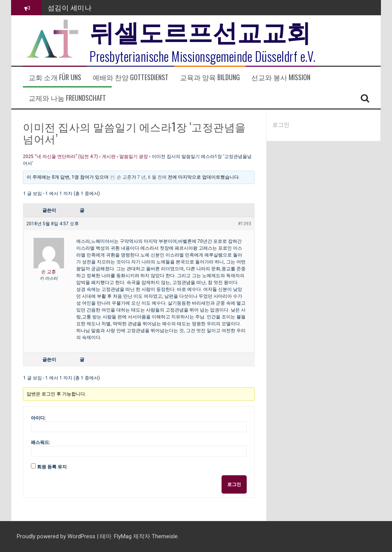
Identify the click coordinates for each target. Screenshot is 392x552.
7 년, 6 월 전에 (152, 177)
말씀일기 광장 (134, 157)
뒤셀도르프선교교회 (200, 31)
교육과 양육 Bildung (210, 77)
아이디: (38, 418)
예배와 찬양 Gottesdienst (131, 77)
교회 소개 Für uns (55, 77)
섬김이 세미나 (70, 7)
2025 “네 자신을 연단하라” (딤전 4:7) (60, 157)
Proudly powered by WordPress (57, 536)
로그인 (234, 484)
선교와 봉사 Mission (281, 77)
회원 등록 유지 (52, 467)
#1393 (245, 224)
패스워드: (41, 442)
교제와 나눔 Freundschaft (67, 98)
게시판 (109, 157)
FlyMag (123, 536)
